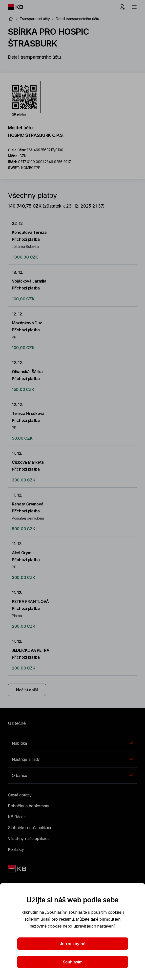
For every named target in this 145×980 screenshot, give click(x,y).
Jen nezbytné (73, 944)
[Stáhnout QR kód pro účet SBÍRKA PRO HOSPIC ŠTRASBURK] (24, 98)
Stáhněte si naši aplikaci (29, 828)
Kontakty (16, 849)
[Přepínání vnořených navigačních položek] (72, 743)
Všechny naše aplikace (29, 838)
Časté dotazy (20, 795)
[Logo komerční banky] (19, 7)
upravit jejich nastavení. (94, 926)
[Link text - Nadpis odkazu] (18, 869)
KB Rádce (17, 817)
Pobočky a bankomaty (29, 806)
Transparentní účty (35, 19)
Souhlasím (72, 962)
